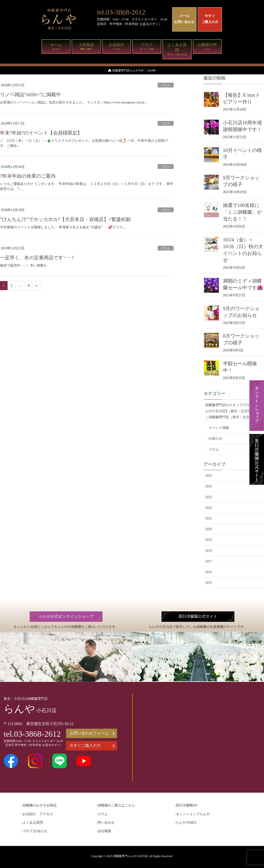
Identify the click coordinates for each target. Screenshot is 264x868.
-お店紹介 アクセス (38, 814)
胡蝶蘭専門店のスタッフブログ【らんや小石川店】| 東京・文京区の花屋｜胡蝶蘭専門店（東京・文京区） (233, 411)
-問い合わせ (106, 823)
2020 (209, 529)
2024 (209, 486)
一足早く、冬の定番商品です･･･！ (38, 258)
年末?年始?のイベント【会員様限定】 (41, 133)
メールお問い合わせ (184, 19)
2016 (209, 572)
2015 (209, 583)
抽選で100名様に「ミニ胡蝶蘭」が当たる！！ (242, 212)
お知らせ (215, 438)
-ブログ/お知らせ (35, 831)
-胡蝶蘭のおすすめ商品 (39, 805)
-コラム (102, 814)
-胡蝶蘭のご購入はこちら (116, 805)
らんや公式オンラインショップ (66, 616)
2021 (209, 518)
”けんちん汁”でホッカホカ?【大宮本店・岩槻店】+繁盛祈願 (65, 219)
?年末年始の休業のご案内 (28, 176)
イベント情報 (219, 428)
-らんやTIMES (186, 823)
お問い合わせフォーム (92, 733)
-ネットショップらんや (192, 814)
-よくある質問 (32, 823)
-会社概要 (104, 831)
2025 (209, 476)
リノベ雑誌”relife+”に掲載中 (30, 95)
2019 (209, 540)
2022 (209, 508)
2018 (209, 551)
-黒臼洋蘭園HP (186, 805)
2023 (209, 497)
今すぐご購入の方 (210, 19)
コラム (166, 85)
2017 (209, 561)
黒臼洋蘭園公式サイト (198, 616)
